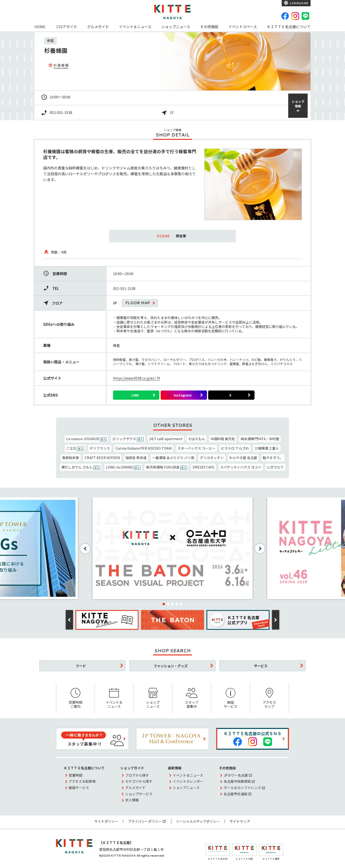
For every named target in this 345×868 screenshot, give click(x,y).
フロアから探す (137, 775)
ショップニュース (176, 27)
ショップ (298, 104)
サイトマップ (240, 821)
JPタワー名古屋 (236, 775)
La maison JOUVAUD (86, 439)
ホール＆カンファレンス (242, 788)
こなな (75, 448)
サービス (261, 666)
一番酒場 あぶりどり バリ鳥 (173, 458)
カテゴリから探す (139, 781)
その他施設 (209, 27)
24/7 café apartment (166, 439)
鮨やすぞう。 (273, 458)
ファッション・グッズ (171, 666)
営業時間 (75, 775)
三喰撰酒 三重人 (267, 448)
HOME (40, 27)
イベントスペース (243, 27)
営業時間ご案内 (75, 698)
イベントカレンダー (188, 781)
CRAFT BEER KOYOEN (102, 458)
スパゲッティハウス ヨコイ (241, 467)
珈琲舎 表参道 (136, 458)
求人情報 (132, 800)
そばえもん (197, 439)
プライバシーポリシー (145, 821)
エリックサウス (128, 439)
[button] (164, 604)
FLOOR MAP (138, 303)
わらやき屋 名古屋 (243, 458)
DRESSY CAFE (204, 467)
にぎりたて (275, 467)
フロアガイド (66, 27)
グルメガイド (98, 27)
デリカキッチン (212, 458)
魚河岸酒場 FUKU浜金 (167, 467)
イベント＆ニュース (135, 27)
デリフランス (100, 448)
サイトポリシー (106, 821)
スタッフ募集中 (192, 698)
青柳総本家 (71, 458)
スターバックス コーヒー (196, 448)
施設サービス (231, 698)
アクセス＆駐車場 (82, 781)
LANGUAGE (299, 3)
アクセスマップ (269, 698)
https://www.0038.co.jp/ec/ (134, 378)
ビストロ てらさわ (235, 448)
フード (81, 666)
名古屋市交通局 (236, 794)
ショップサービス (139, 794)
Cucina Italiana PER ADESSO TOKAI (144, 448)
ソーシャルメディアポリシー (198, 821)
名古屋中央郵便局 (237, 781)
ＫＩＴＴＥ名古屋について (289, 27)
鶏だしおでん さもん (81, 467)
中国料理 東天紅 (223, 439)
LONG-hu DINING (123, 467)
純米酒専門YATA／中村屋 (260, 439)
